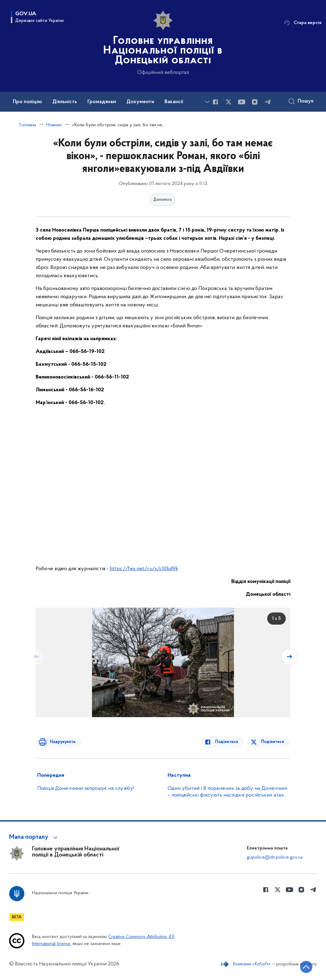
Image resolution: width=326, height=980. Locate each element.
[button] (34, 837)
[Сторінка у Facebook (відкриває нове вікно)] (215, 102)
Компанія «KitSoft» (252, 964)
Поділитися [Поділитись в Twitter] (273, 742)
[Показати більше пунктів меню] (207, 102)
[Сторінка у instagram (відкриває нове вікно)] (255, 102)
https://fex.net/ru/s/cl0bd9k (144, 569)
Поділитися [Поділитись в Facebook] (229, 742)
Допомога (162, 200)
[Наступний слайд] (290, 657)
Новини (54, 125)
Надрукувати (61, 742)
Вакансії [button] (174, 102)
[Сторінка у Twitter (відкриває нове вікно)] (229, 102)
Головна (28, 125)
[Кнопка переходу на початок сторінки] (303, 966)
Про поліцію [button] (27, 102)
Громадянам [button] (102, 102)
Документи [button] (140, 102)
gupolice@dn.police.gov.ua (275, 857)
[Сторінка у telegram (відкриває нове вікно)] (268, 102)
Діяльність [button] (65, 102)
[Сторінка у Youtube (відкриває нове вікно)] (242, 102)
